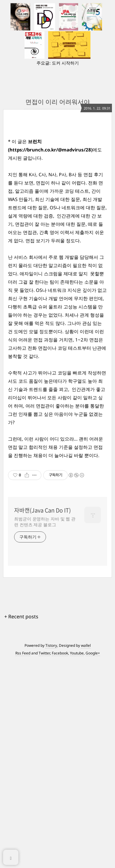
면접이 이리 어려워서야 (58, 102)
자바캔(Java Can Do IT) (42, 656)
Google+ (93, 798)
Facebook (60, 798)
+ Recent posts (21, 762)
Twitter (44, 798)
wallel (86, 791)
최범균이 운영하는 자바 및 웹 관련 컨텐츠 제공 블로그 (45, 667)
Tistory (51, 791)
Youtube (77, 798)
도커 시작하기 (65, 63)
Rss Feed (23, 798)
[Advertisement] (57, 532)
